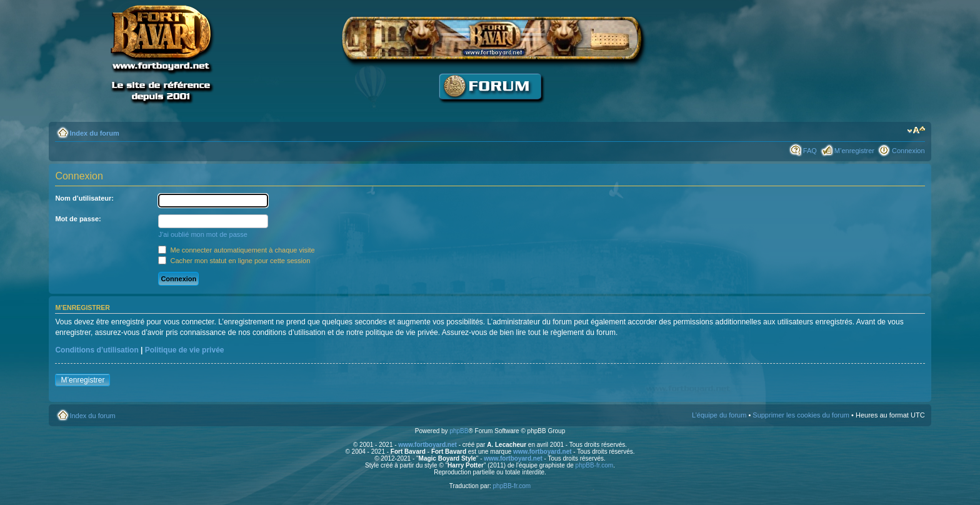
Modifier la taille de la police (916, 131)
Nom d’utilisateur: (84, 198)
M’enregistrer (854, 151)
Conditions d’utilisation (97, 350)
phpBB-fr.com (595, 465)
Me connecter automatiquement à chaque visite (236, 250)
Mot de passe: (78, 219)
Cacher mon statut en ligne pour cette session (234, 261)
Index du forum (94, 133)
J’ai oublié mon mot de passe (202, 234)
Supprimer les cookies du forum (801, 415)
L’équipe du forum (719, 415)
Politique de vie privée (185, 350)
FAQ (810, 151)
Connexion (908, 151)
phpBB (459, 431)
